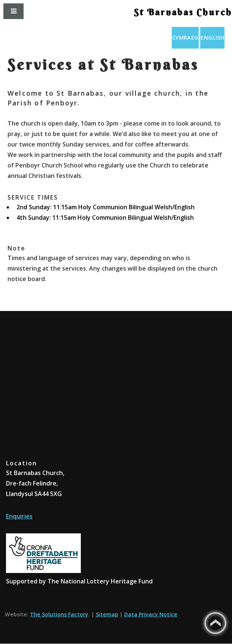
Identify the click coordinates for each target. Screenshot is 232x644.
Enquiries (19, 516)
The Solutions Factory (59, 614)
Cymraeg (185, 38)
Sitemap (107, 614)
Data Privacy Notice (151, 614)
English (212, 38)
